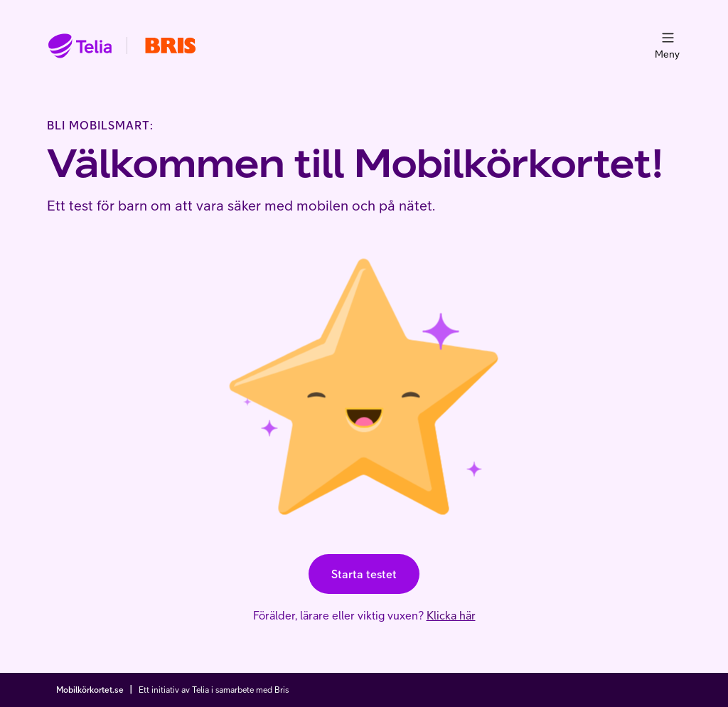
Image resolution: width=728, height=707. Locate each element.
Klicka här (451, 615)
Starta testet (364, 574)
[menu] (668, 38)
